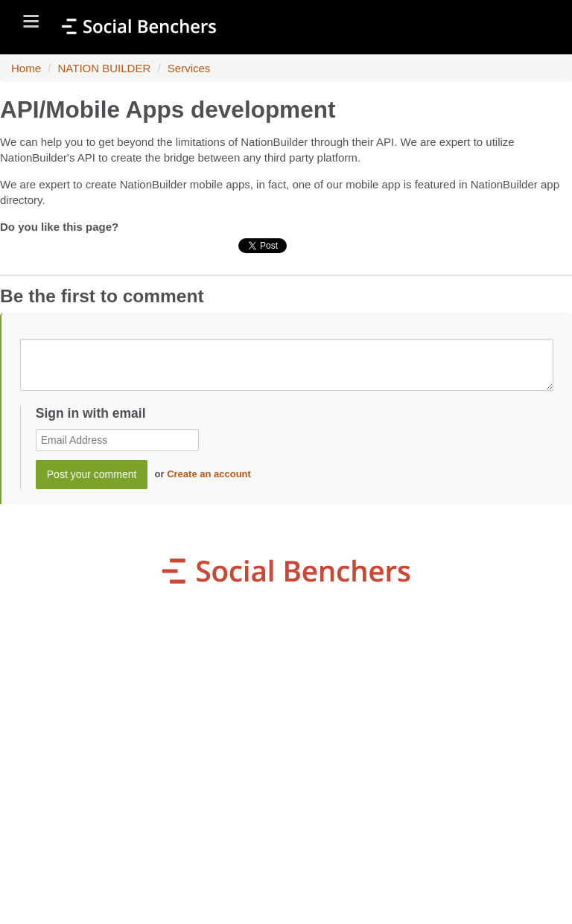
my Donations (462, 694)
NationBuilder (398, 891)
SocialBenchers (251, 891)
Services (189, 68)
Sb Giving (406, 751)
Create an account (209, 474)
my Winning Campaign (184, 694)
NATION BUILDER (105, 68)
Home (26, 68)
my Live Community (167, 751)
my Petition (440, 722)
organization (161, 722)
